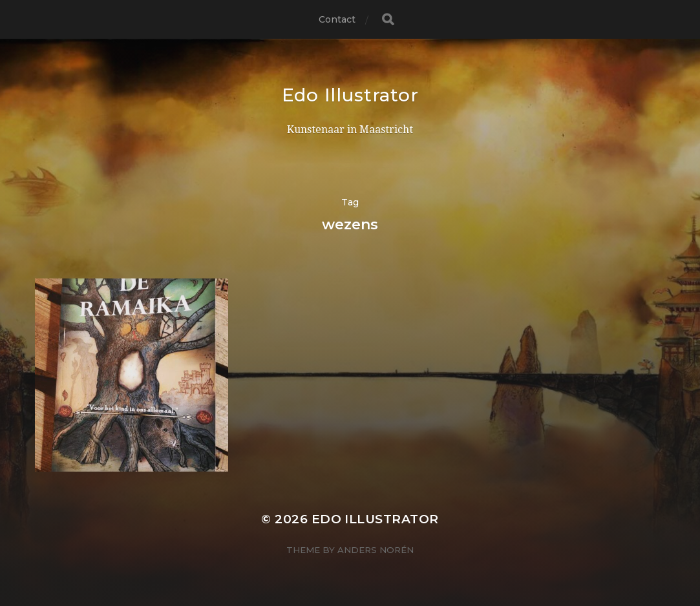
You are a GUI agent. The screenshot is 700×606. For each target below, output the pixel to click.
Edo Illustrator (350, 95)
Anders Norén (376, 550)
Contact (337, 19)
